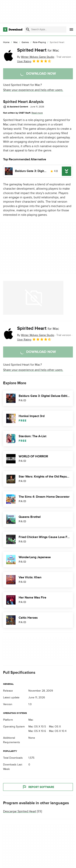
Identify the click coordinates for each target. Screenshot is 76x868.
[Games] (25, 42)
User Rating (34, 61)
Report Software (38, 787)
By (36, 57)
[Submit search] (28, 29)
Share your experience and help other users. (33, 90)
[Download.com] (13, 29)
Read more (37, 113)
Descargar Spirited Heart (20, 811)
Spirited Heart (38, 50)
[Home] (6, 42)
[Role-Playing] (39, 42)
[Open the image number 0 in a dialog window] (33, 298)
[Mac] (16, 42)
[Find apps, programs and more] (45, 29)
